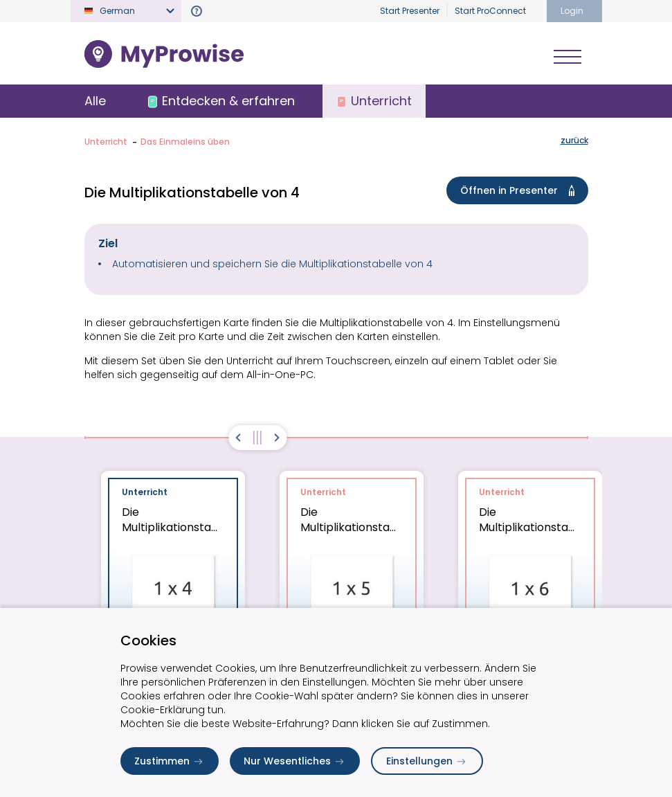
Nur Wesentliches (295, 761)
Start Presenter (410, 11)
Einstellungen (427, 761)
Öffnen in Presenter (520, 190)
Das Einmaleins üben (185, 142)
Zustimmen (170, 761)
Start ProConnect (490, 11)
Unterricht (106, 142)
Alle (95, 101)
